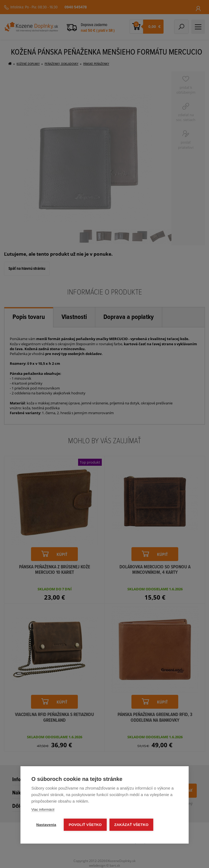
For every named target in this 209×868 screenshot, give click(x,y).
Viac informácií (43, 810)
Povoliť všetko (85, 825)
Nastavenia (46, 825)
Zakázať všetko (131, 825)
